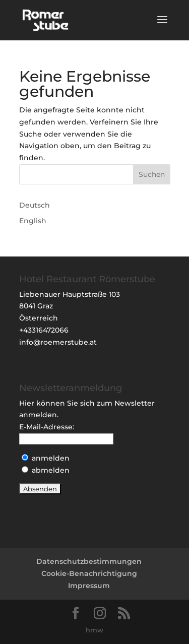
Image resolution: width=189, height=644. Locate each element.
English (33, 221)
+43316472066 (44, 330)
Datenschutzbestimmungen (89, 561)
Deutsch (35, 205)
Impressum (89, 586)
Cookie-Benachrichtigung (89, 573)
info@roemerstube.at (58, 342)
